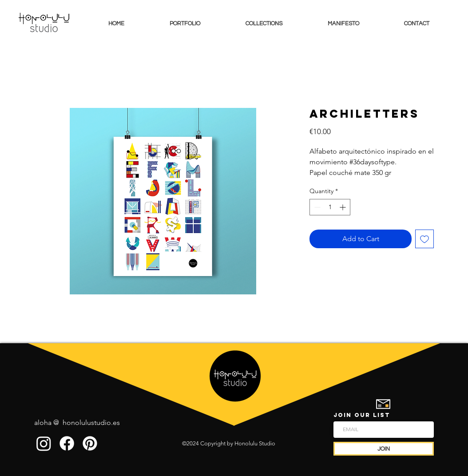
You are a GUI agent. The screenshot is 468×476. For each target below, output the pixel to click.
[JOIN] (384, 449)
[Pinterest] (90, 443)
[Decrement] (316, 207)
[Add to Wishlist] (424, 239)
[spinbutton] (330, 207)
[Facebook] (67, 443)
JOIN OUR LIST (362, 415)
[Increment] (343, 207)
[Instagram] (44, 443)
